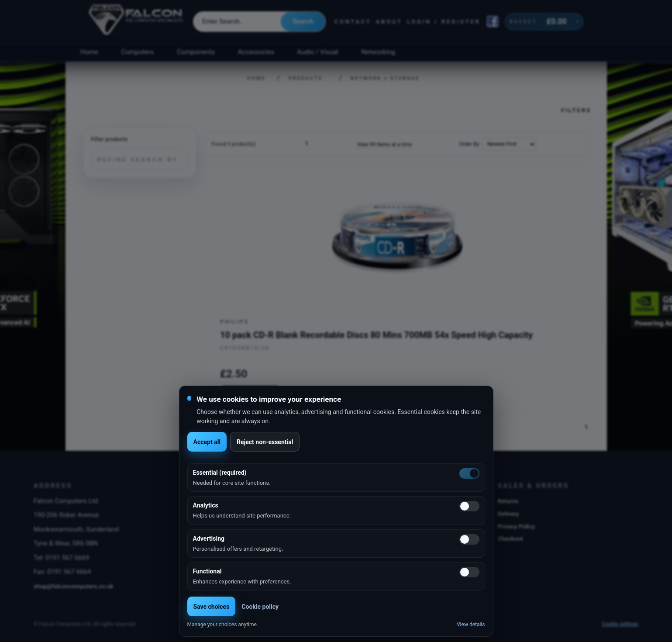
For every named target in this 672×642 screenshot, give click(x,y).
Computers (138, 52)
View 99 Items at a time (384, 145)
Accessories (256, 52)
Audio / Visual (317, 52)
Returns (508, 501)
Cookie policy (260, 607)
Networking (378, 52)
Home (89, 52)
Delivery (508, 514)
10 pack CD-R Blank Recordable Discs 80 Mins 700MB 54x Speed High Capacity (376, 335)
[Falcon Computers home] (136, 21)
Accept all (207, 442)
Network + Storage (385, 78)
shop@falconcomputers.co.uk (74, 586)
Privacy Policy (516, 526)
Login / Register (444, 22)
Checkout (510, 538)
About (389, 22)
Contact (353, 22)
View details (471, 625)
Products (306, 78)
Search (303, 21)
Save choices (212, 607)
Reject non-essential (265, 442)
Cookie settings (620, 624)
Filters (576, 110)
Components (196, 52)
